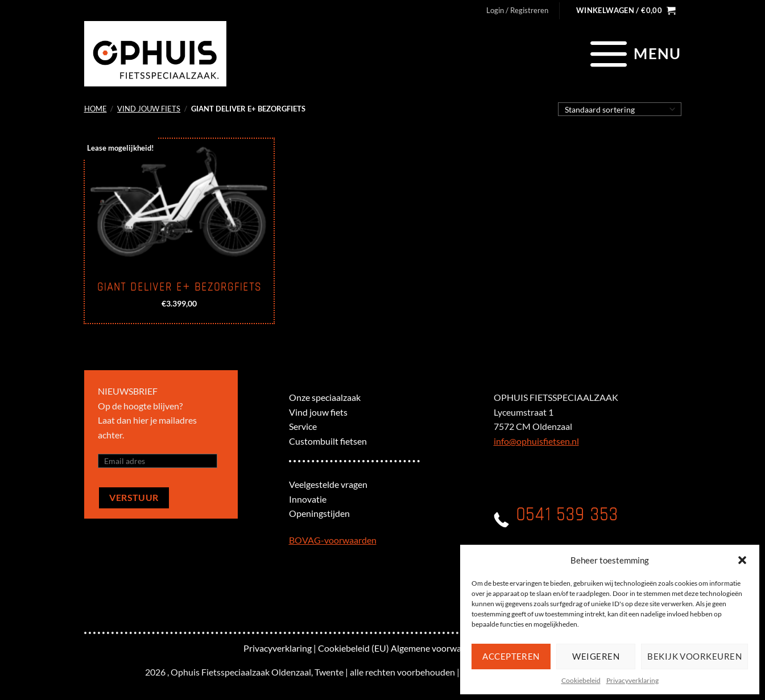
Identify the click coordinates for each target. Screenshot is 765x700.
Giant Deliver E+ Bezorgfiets (179, 287)
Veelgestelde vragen (328, 484)
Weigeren (596, 656)
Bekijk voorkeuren (694, 656)
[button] (742, 560)
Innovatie (308, 499)
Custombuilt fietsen (328, 441)
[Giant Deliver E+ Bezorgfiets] (179, 203)
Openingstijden (319, 513)
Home (96, 109)
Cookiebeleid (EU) (353, 648)
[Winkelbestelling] (620, 109)
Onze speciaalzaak (325, 397)
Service (303, 426)
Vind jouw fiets (149, 109)
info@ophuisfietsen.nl (536, 441)
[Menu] (634, 53)
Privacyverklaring (632, 680)
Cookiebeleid (581, 680)
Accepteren (511, 656)
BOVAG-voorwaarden (333, 540)
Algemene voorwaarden (437, 648)
